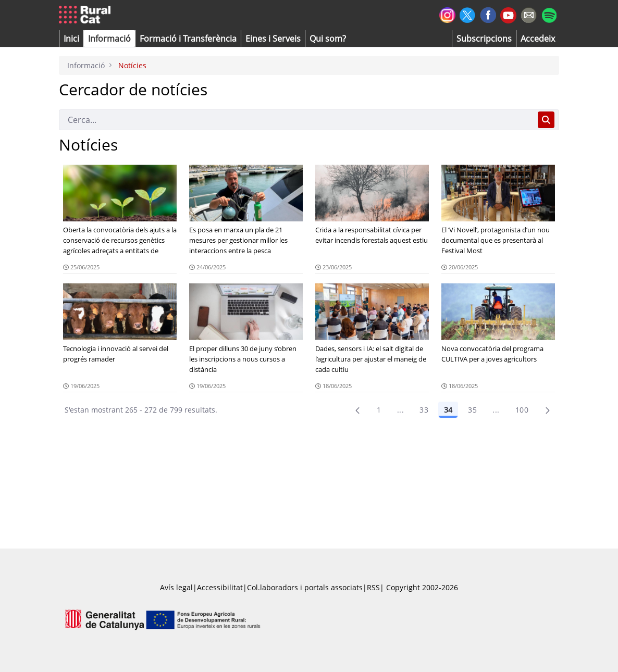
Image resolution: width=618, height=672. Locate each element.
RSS (373, 587)
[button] (71, 39)
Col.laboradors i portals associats (305, 587)
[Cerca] (296, 120)
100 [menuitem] (522, 410)
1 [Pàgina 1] (379, 410)
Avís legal (176, 587)
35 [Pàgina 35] (472, 410)
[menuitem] (188, 39)
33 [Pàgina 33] (424, 410)
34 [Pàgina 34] (448, 410)
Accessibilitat (220, 587)
